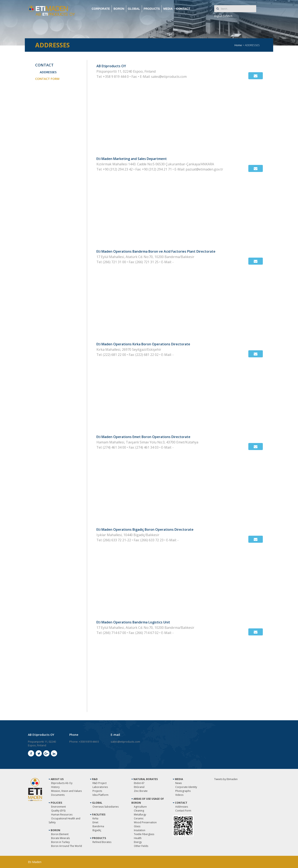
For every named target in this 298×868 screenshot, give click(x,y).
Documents (58, 795)
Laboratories (100, 787)
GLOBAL (134, 9)
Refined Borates (102, 842)
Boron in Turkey (60, 842)
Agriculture (140, 807)
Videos (179, 795)
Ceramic (139, 818)
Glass (137, 826)
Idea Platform (100, 795)
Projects (97, 791)
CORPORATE (101, 9)
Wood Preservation (145, 822)
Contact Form (183, 811)
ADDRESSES (48, 72)
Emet (95, 822)
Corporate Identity (186, 787)
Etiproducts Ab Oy (62, 783)
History (55, 787)
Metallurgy (140, 815)
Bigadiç (97, 830)
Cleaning (139, 811)
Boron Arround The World (67, 846)
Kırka (95, 818)
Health (138, 838)
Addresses (182, 807)
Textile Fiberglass (144, 834)
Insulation (140, 830)
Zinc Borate (141, 791)
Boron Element (60, 834)
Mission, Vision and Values (66, 791)
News (178, 783)
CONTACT (183, 9)
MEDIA (168, 9)
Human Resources (62, 815)
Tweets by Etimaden (226, 779)
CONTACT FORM (47, 79)
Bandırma (98, 826)
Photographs (183, 791)
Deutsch (228, 16)
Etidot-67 (139, 783)
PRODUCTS (152, 9)
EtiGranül (139, 787)
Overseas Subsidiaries (106, 807)
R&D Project (100, 783)
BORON (119, 9)
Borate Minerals (60, 838)
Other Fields (141, 846)
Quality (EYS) (58, 811)
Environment (58, 807)
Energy (138, 842)
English (218, 16)
